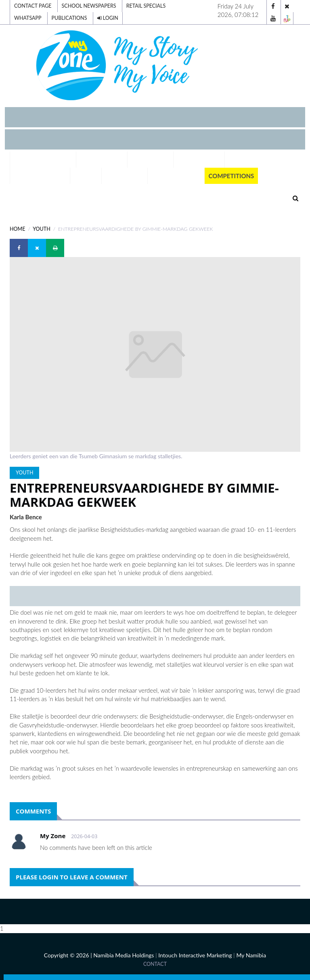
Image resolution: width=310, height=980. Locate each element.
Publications (69, 18)
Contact (155, 964)
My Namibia (251, 955)
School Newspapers (89, 6)
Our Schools (199, 160)
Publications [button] (176, 176)
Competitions (231, 176)
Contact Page (33, 6)
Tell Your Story (40, 176)
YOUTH (41, 229)
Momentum (125, 176)
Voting (86, 176)
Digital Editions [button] (43, 160)
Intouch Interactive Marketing (195, 955)
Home (17, 229)
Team (237, 160)
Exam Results (102, 160)
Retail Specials (146, 6)
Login (108, 18)
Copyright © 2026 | (69, 955)
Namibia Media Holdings (124, 955)
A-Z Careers (150, 160)
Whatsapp (28, 18)
